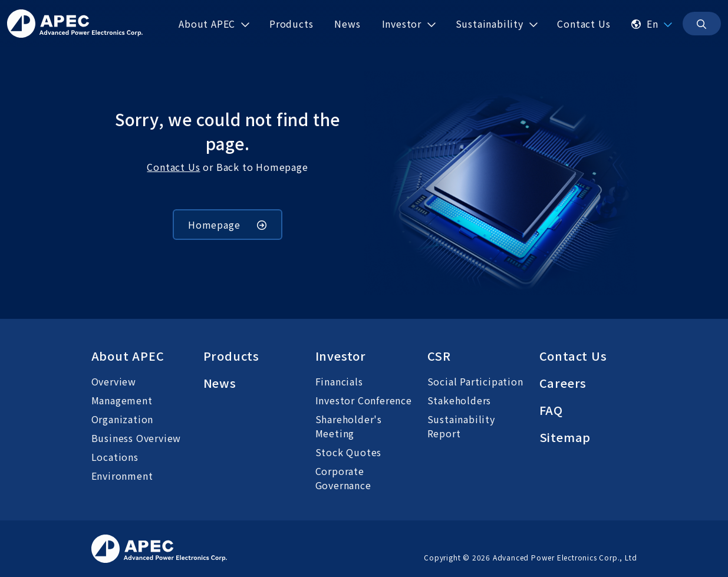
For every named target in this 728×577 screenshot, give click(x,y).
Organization (123, 419)
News (220, 383)
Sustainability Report (461, 426)
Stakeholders (459, 400)
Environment (122, 476)
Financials (339, 381)
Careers (563, 383)
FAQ (551, 410)
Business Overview (136, 438)
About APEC (128, 356)
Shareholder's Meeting (349, 426)
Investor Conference (364, 400)
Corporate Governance (343, 478)
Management (122, 400)
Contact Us (173, 167)
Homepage (228, 225)
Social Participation (475, 381)
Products (231, 356)
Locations (115, 457)
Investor (341, 356)
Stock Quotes (349, 452)
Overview (114, 381)
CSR (439, 356)
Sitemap (565, 437)
